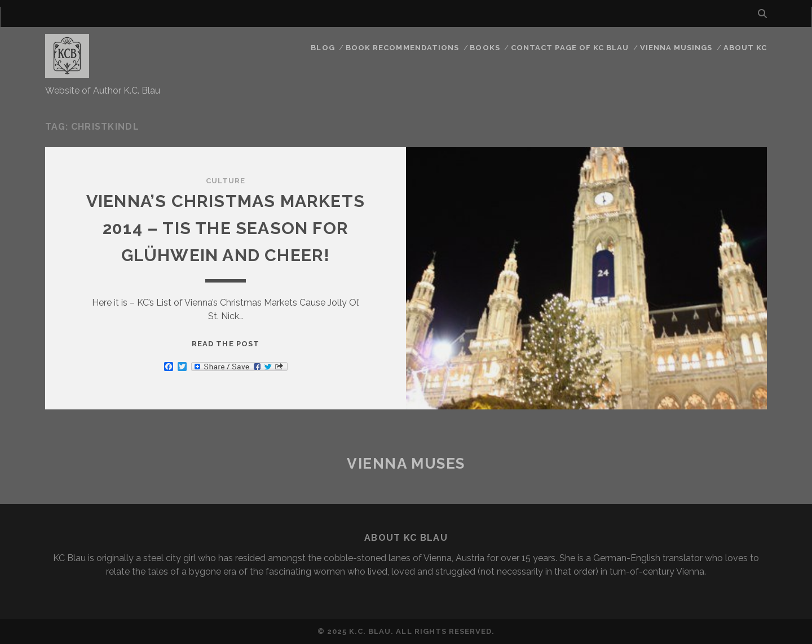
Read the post (226, 344)
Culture (226, 181)
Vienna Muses (406, 464)
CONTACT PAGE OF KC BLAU (570, 48)
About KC (745, 48)
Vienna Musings (676, 48)
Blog (323, 48)
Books (485, 48)
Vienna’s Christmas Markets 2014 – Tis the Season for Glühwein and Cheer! (226, 228)
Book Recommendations (402, 48)
